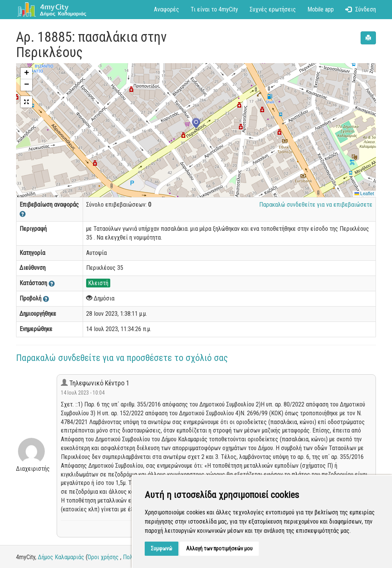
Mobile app (321, 9)
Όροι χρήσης (103, 557)
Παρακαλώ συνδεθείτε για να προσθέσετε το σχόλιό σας (122, 358)
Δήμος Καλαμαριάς (61, 557)
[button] (196, 124)
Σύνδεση (361, 9)
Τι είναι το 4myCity (214, 9)
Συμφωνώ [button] (162, 548)
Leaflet (364, 194)
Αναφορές (167, 9)
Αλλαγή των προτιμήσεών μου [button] (219, 548)
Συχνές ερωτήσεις (273, 9)
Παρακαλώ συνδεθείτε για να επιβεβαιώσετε (316, 205)
